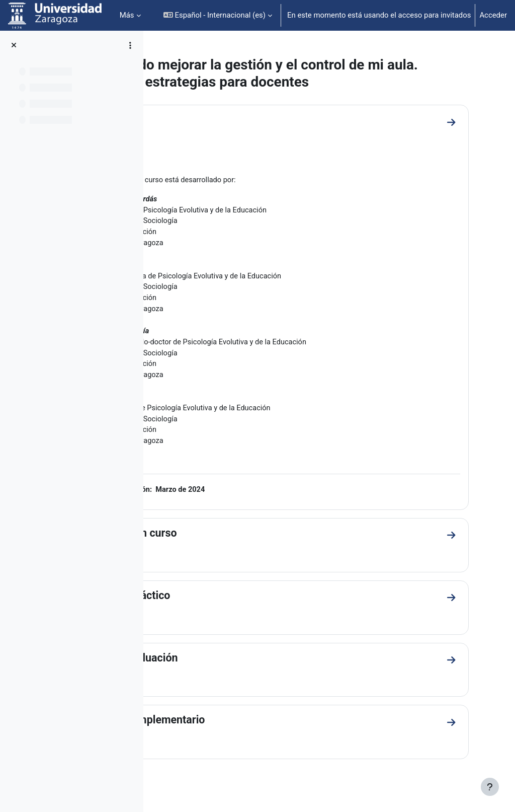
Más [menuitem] (127, 15)
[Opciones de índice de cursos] (130, 45)
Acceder (493, 15)
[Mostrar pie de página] (490, 787)
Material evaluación (219, 665)
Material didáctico (215, 603)
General (190, 120)
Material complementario (233, 728)
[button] (218, 15)
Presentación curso (219, 540)
